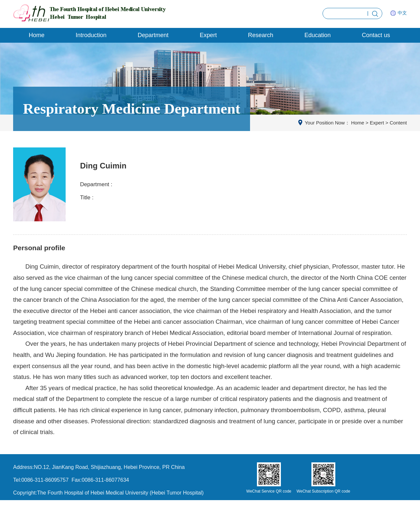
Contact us (376, 35)
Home (37, 35)
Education (318, 35)
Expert (208, 35)
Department (153, 35)
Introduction (91, 35)
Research (261, 35)
